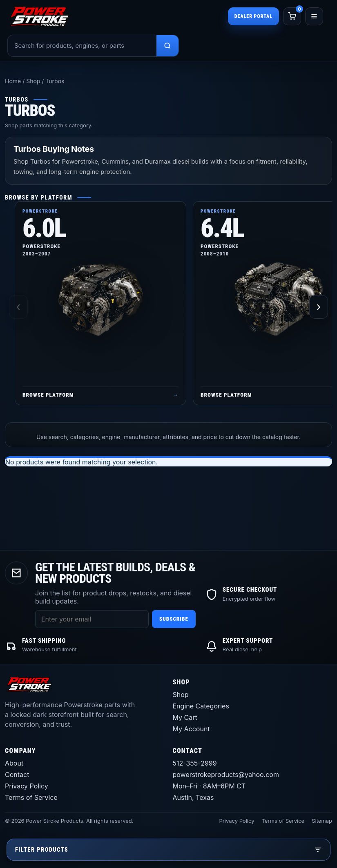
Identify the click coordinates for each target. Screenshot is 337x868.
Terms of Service (31, 797)
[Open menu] (314, 16)
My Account (191, 729)
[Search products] (167, 46)
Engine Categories (201, 706)
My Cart (185, 717)
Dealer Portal (253, 16)
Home (13, 81)
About (14, 763)
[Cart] (292, 16)
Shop (33, 81)
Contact (17, 775)
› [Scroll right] (319, 307)
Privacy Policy (27, 786)
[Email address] (92, 619)
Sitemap (322, 821)
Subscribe (174, 619)
